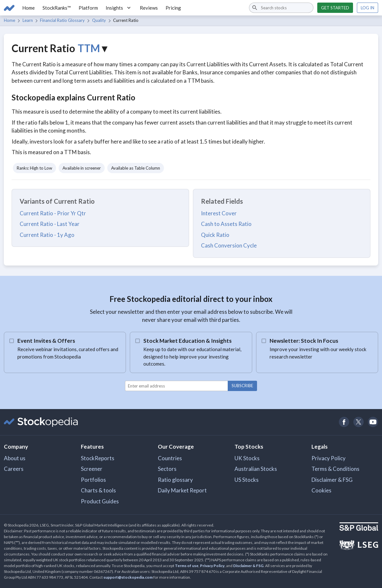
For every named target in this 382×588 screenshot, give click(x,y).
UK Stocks (247, 458)
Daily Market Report (182, 490)
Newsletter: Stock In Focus (304, 341)
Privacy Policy (329, 458)
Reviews (149, 8)
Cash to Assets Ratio (226, 224)
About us (15, 458)
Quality (99, 20)
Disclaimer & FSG (332, 480)
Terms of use (187, 566)
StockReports (98, 458)
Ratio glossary (175, 480)
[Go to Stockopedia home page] (9, 8)
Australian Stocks (256, 469)
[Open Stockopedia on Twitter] (358, 422)
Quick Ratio (215, 235)
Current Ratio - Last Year (50, 224)
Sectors (167, 469)
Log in (368, 8)
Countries (170, 458)
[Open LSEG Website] (359, 546)
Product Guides (100, 501)
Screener (92, 469)
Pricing (173, 8)
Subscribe (242, 386)
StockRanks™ (57, 8)
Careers (14, 469)
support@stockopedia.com (128, 577)
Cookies (321, 490)
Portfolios (93, 480)
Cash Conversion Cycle (229, 245)
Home (29, 8)
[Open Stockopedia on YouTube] (373, 422)
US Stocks (247, 480)
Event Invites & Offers (46, 341)
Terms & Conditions (335, 469)
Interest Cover (219, 213)
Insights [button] (119, 8)
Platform (88, 8)
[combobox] (281, 8)
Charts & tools (98, 490)
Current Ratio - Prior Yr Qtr (53, 213)
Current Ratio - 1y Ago (47, 235)
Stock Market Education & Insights (187, 341)
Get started (335, 8)
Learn (28, 20)
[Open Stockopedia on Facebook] (344, 422)
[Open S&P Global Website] (359, 527)
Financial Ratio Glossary (62, 20)
